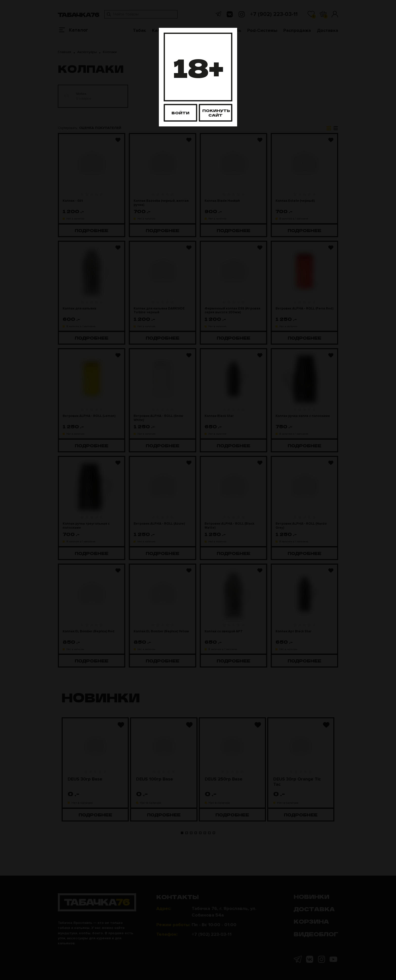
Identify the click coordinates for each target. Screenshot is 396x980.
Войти (180, 113)
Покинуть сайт (216, 113)
